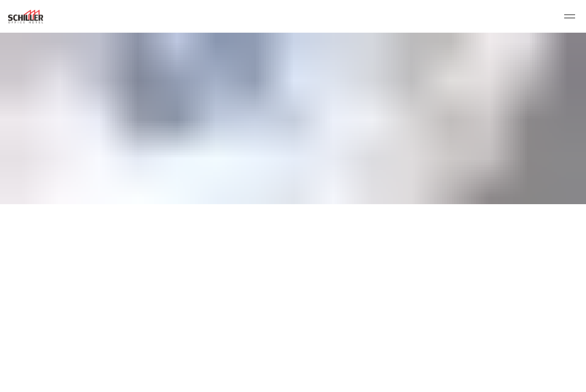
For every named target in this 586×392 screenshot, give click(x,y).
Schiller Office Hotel (26, 17)
